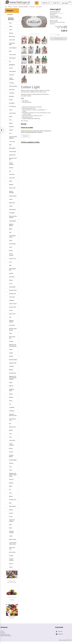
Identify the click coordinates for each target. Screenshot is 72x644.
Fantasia (11, 341)
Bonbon (11, 280)
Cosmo (11, 517)
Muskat (11, 123)
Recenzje (24, 124)
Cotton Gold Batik (12, 44)
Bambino (11, 483)
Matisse (11, 430)
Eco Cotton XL (13, 106)
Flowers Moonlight (11, 192)
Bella (10, 51)
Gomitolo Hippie (13, 460)
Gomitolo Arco (13, 373)
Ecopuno (11, 513)
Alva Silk (11, 273)
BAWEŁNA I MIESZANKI (11, 19)
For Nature (12, 83)
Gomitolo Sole (12, 294)
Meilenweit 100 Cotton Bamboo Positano (13, 378)
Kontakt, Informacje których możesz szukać (6, 635)
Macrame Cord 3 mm (13, 159)
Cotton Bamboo (13, 48)
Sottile (11, 383)
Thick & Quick (12, 58)
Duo (10, 490)
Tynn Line (11, 479)
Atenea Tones (12, 427)
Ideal (10, 265)
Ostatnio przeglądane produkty (30, 142)
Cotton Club (12, 297)
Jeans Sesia (12, 178)
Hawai (11, 26)
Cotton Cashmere (12, 445)
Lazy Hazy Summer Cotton (13, 415)
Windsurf (11, 185)
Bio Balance (12, 103)
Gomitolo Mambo (11, 456)
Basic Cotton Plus (12, 337)
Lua (10, 404)
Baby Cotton (12, 203)
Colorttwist (12, 277)
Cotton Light (12, 141)
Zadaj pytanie (25, 136)
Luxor (10, 262)
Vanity (11, 240)
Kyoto (11, 525)
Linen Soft (12, 75)
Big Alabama (12, 65)
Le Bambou (12, 407)
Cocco (11, 284)
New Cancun (12, 36)
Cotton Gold (12, 40)
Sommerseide (12, 244)
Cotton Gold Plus (13, 86)
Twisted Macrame (11, 164)
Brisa (10, 23)
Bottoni (11, 449)
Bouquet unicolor (13, 360)
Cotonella (11, 366)
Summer (11, 452)
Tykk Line (11, 463)
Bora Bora (11, 96)
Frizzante (11, 556)
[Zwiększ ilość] (51, 35)
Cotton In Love (13, 259)
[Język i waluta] (66, 3)
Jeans (11, 30)
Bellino (11, 486)
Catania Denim (12, 209)
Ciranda (11, 353)
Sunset (11, 350)
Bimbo (11, 528)
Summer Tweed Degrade (13, 329)
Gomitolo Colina (13, 290)
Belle (10, 145)
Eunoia (11, 401)
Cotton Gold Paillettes (12, 521)
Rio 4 (10, 133)
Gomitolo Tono (13, 500)
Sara (10, 232)
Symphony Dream (12, 390)
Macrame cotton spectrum (13, 217)
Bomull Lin (12, 127)
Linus (10, 467)
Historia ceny (54, 21)
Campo (11, 567)
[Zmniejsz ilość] (56, 35)
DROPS (57, 16)
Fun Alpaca (12, 411)
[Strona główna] (17, 3)
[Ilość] (54, 35)
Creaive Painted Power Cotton (13, 543)
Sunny (11, 333)
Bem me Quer (12, 552)
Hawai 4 (11, 130)
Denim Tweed (12, 314)
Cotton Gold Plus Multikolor (13, 137)
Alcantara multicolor (11, 532)
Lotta (10, 470)
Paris (10, 120)
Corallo (11, 536)
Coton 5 (11, 68)
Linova (11, 110)
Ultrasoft (11, 168)
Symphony (12, 300)
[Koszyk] (56, 3)
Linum (11, 247)
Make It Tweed (13, 539)
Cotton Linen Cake (12, 548)
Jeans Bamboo (13, 221)
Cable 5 (11, 199)
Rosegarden (12, 213)
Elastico (11, 394)
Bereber (11, 251)
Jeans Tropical (13, 152)
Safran (11, 117)
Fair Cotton (12, 90)
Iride (10, 317)
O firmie (2, 631)
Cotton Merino (12, 71)
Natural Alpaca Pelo (13, 269)
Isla (10, 171)
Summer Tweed (13, 304)
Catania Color (12, 155)
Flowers (11, 100)
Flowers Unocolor (11, 255)
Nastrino (11, 397)
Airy (10, 424)
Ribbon (11, 229)
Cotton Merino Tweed (12, 236)
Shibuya (11, 510)
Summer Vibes (13, 307)
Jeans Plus (12, 93)
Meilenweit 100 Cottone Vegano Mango (13, 475)
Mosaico (11, 370)
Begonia (11, 33)
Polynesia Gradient (11, 321)
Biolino (11, 181)
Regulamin (3, 633)
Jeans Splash (12, 287)
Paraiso (11, 206)
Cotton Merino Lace (12, 420)
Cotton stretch (13, 55)
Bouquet (11, 356)
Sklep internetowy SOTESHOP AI (65, 640)
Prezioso (11, 564)
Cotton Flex (12, 174)
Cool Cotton (12, 325)
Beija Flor (11, 386)
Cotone (11, 310)
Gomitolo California (11, 560)
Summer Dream (13, 363)
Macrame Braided (11, 225)
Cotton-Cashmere (12, 79)
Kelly (10, 503)
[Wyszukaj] (37, 3)
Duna (10, 493)
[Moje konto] (46, 3)
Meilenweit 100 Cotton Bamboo (13, 345)
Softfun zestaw (13, 196)
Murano (11, 496)
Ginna (10, 434)
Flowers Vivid (12, 188)
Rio (10, 61)
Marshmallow (12, 148)
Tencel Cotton (12, 113)
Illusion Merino (12, 506)
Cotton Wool (12, 440)
